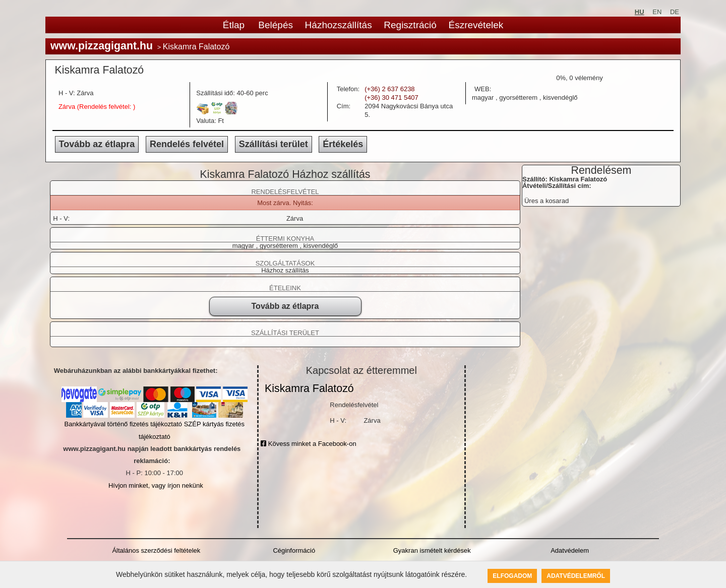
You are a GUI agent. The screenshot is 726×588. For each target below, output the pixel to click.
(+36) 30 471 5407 (391, 97)
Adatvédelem (570, 550)
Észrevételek (476, 25)
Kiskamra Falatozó (309, 388)
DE (675, 12)
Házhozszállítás (339, 25)
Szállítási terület (274, 144)
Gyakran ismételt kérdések (432, 550)
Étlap (234, 25)
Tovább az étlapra (97, 144)
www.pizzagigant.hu (102, 46)
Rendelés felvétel (187, 144)
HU (640, 12)
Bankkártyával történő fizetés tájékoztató (123, 424)
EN (657, 12)
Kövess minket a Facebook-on (308, 444)
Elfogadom (512, 576)
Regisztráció (410, 25)
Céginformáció (294, 550)
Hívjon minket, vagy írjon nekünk (156, 485)
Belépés (276, 25)
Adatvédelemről (576, 576)
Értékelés (343, 144)
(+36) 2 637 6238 (389, 89)
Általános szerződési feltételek (156, 550)
